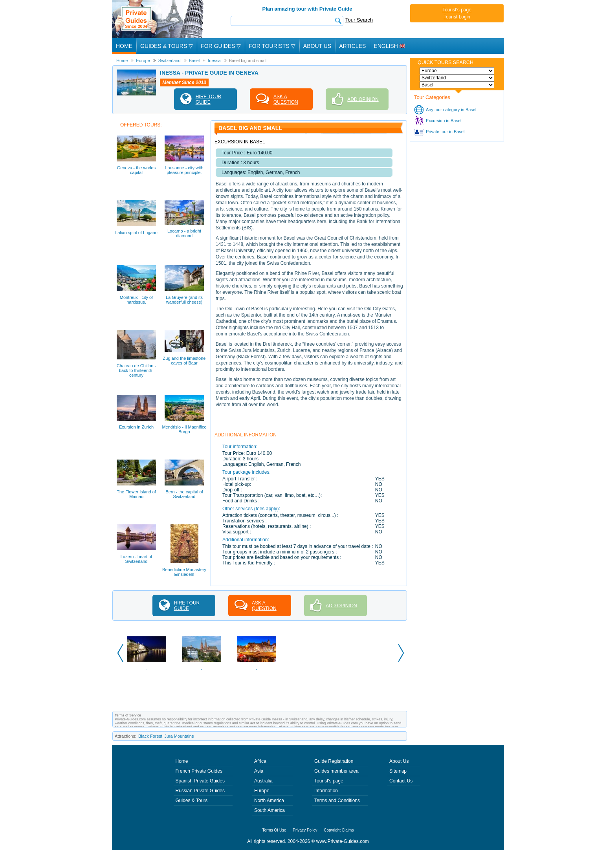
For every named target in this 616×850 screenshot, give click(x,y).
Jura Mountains (179, 736)
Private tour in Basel (445, 132)
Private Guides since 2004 (159, 19)
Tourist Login (457, 17)
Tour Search (359, 20)
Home (124, 46)
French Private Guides (199, 771)
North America (269, 801)
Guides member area (336, 771)
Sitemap (398, 771)
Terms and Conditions (337, 801)
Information (326, 791)
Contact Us (401, 781)
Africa (260, 761)
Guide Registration (334, 761)
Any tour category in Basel (451, 110)
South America (269, 810)
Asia (259, 771)
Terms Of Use (274, 830)
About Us (317, 46)
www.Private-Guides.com (343, 841)
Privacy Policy (305, 830)
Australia (263, 781)
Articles (352, 46)
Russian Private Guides (200, 791)
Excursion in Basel (444, 121)
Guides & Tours (192, 801)
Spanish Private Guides (200, 781)
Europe (262, 791)
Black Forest (150, 736)
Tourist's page (457, 10)
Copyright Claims (339, 830)
